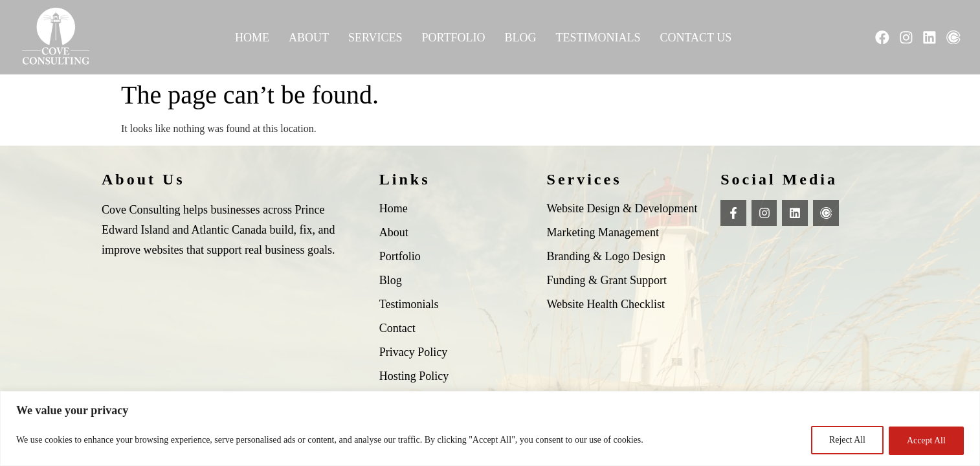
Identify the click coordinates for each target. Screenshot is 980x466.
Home (251, 38)
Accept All (926, 440)
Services (375, 38)
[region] (490, 429)
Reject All (845, 440)
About (308, 38)
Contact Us (696, 38)
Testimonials (598, 38)
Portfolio (453, 38)
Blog (520, 38)
